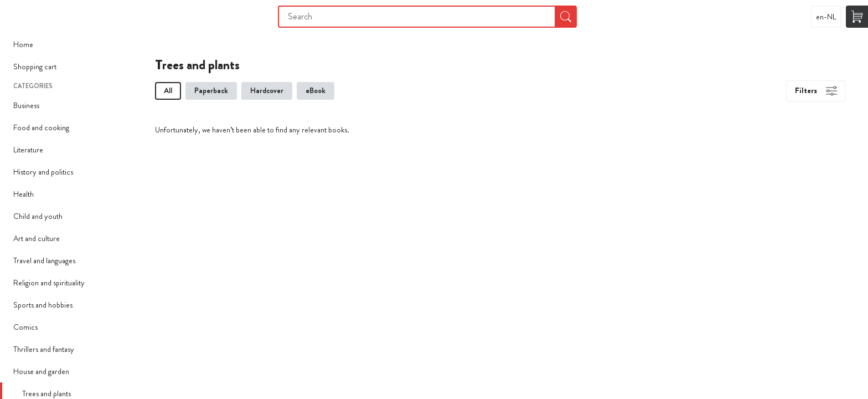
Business (26, 105)
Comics (25, 327)
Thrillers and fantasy (44, 349)
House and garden (41, 371)
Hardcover (267, 90)
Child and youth (38, 216)
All (168, 90)
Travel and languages (44, 260)
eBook (316, 90)
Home (23, 44)
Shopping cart (35, 66)
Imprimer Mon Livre (22, 17)
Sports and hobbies (43, 305)
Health (24, 194)
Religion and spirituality (49, 283)
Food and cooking (41, 127)
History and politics (43, 172)
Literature (28, 150)
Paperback (211, 90)
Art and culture (37, 238)
